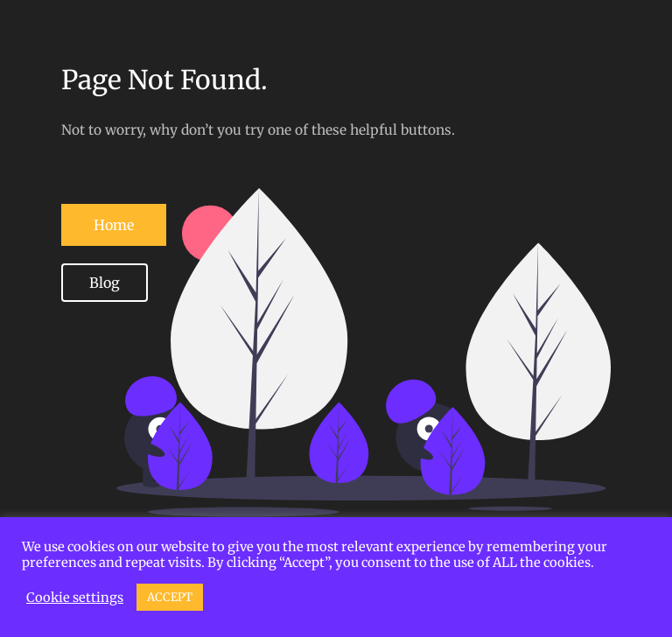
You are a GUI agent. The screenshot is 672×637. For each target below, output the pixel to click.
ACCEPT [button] (170, 597)
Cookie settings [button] (75, 598)
